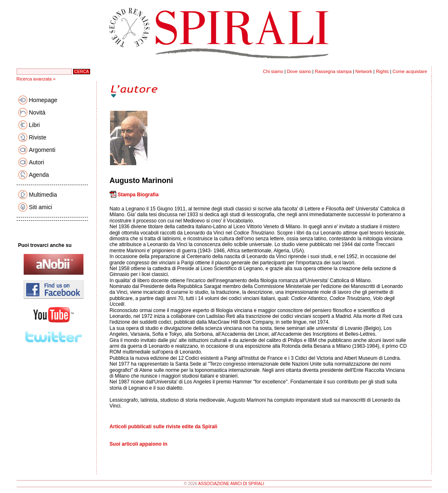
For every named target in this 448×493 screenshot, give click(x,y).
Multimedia (43, 195)
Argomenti (42, 150)
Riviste (38, 137)
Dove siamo (299, 71)
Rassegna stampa (333, 71)
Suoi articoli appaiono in (138, 444)
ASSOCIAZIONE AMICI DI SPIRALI (231, 484)
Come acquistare (410, 71)
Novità (37, 112)
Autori (37, 162)
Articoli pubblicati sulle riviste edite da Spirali (163, 427)
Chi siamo (273, 71)
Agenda (39, 175)
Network (364, 71)
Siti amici (41, 207)
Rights (382, 71)
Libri (34, 125)
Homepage (43, 100)
